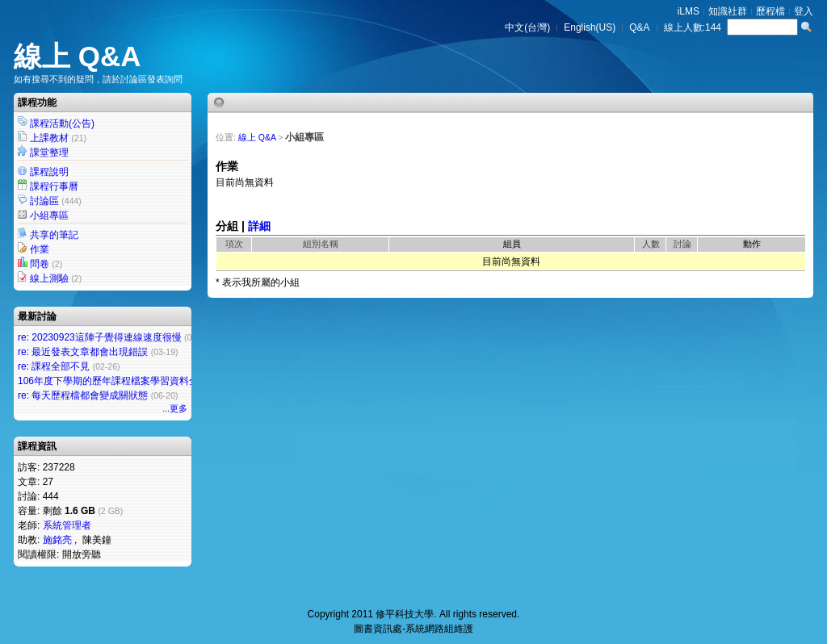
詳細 (259, 226)
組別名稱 (321, 244)
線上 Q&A (78, 56)
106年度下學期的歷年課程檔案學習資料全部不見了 (128, 381)
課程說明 (49, 172)
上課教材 (49, 138)
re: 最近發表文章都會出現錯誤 (83, 352)
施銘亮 (57, 540)
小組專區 (49, 215)
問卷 (40, 264)
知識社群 (728, 11)
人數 (651, 244)
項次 (234, 244)
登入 (804, 11)
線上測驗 (49, 278)
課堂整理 (49, 153)
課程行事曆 (54, 186)
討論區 (44, 201)
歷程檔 (770, 11)
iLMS (688, 11)
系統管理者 (67, 525)
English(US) (590, 27)
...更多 (175, 408)
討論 (682, 244)
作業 (40, 249)
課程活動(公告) (62, 123)
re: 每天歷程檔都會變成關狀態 (83, 395)
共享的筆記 (54, 235)
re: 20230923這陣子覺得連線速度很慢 (100, 337)
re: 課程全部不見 (54, 366)
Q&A (639, 27)
